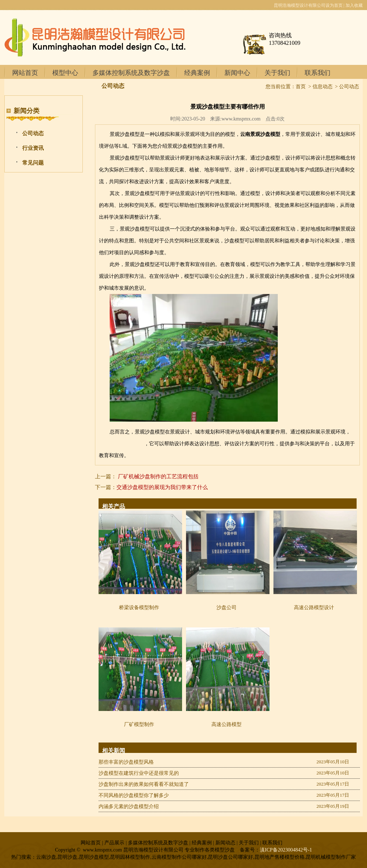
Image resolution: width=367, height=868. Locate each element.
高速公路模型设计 (314, 608)
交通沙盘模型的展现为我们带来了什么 (162, 487)
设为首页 (334, 5)
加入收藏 (354, 5)
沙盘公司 (227, 608)
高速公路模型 (227, 724)
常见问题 (33, 163)
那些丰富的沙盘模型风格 (126, 762)
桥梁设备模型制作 (139, 608)
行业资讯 (33, 148)
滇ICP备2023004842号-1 (286, 850)
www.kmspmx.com (241, 119)
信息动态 (323, 87)
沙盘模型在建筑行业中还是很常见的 (139, 773)
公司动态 (33, 133)
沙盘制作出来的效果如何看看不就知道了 (144, 784)
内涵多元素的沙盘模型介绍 (129, 807)
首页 (301, 87)
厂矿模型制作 (139, 724)
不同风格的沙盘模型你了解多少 (134, 795)
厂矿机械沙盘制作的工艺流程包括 (158, 476)
